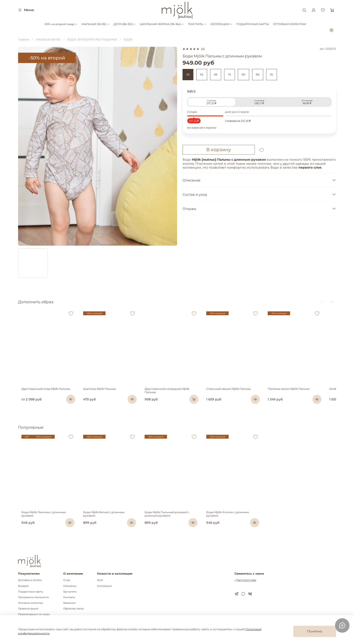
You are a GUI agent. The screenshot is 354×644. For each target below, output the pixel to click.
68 (216, 74)
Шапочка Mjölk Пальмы (100, 394)
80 (244, 74)
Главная (24, 39)
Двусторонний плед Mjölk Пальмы (42, 394)
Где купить (70, 592)
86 (258, 74)
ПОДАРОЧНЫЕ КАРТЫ (253, 24)
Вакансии (69, 603)
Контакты (69, 597)
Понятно (315, 631)
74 (230, 74)
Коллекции (105, 586)
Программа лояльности (34, 597)
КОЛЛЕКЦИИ (221, 24)
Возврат (23, 586)
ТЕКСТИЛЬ (197, 24)
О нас (67, 580)
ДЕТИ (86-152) (125, 24)
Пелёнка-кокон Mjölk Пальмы (300, 394)
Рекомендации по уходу (34, 615)
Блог (100, 580)
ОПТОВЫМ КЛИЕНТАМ (290, 24)
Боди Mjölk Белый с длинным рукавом (110, 523)
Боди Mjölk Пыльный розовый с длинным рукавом (171, 524)
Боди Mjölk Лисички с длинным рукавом (47, 523)
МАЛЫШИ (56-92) (95, 24)
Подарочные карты (31, 592)
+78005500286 (245, 581)
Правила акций (28, 609)
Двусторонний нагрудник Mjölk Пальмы (177, 394)
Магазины (70, 586)
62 (202, 74)
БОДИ (128, 39)
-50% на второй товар (61, 24)
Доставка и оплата (30, 580)
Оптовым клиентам (31, 603)
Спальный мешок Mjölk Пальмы (236, 394)
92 (272, 74)
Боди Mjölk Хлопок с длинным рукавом (241, 523)
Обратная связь (73, 609)
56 (188, 74)
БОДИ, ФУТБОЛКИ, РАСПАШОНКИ (92, 39)
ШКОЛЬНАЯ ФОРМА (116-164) (162, 24)
